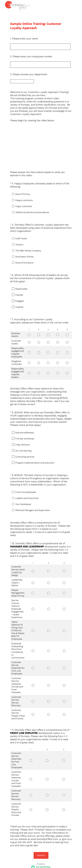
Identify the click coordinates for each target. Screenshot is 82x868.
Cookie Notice (44, 862)
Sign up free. (54, 849)
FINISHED (41, 835)
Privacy (35, 862)
